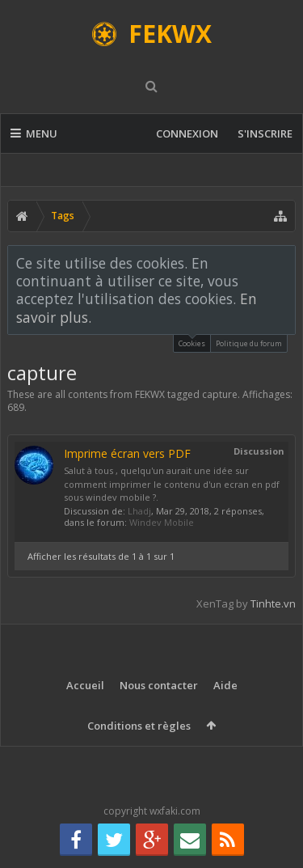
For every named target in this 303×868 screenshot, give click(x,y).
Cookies (192, 342)
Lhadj (139, 511)
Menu (34, 133)
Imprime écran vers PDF (127, 453)
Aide (225, 685)
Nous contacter (159, 685)
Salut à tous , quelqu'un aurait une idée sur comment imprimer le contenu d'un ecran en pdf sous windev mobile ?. (172, 484)
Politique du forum (249, 343)
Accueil (85, 685)
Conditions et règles (139, 726)
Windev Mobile (162, 522)
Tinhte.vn (273, 603)
